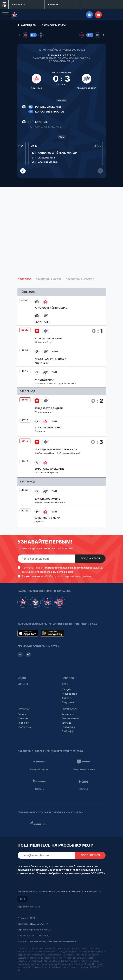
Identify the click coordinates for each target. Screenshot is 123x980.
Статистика (24, 727)
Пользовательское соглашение (33, 935)
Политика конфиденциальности (33, 924)
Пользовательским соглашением (53, 572)
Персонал (23, 723)
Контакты (67, 698)
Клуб (65, 684)
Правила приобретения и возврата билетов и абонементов (47, 941)
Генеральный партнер (84, 769)
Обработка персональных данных (34, 930)
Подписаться (90, 558)
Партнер (40, 789)
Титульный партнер (39, 769)
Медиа (22, 678)
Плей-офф (67, 731)
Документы (68, 702)
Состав (22, 714)
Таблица (66, 723)
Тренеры (23, 718)
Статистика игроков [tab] (80, 279)
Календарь (26, 25)
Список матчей (53, 25)
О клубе (66, 689)
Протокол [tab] (25, 279)
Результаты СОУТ (26, 918)
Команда (24, 709)
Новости (68, 678)
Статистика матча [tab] (49, 279)
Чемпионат (70, 709)
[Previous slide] (23, 171)
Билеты (23, 684)
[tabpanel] (62, 407)
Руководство (69, 694)
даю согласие (32, 576)
